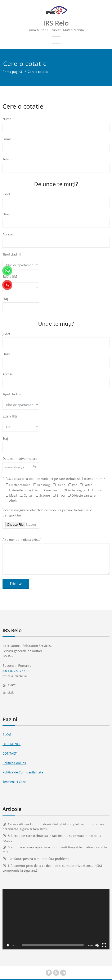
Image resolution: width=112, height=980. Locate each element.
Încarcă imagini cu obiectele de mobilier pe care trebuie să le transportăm (56, 520)
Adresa (56, 242)
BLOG (7, 735)
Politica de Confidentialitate (23, 772)
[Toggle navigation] (56, 40)
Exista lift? (56, 285)
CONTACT (10, 753)
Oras (56, 222)
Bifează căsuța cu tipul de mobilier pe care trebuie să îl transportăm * (56, 490)
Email (56, 147)
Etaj (56, 306)
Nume (56, 127)
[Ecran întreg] (104, 945)
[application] (56, 919)
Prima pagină (12, 72)
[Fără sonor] (97, 945)
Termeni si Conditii (16, 782)
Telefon (56, 167)
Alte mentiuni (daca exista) (56, 558)
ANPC (12, 685)
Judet (56, 202)
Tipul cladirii (56, 263)
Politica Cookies (14, 763)
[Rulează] (8, 945)
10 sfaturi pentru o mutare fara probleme (39, 859)
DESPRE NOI (12, 744)
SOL (11, 692)
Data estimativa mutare (56, 466)
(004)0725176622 (16, 671)
